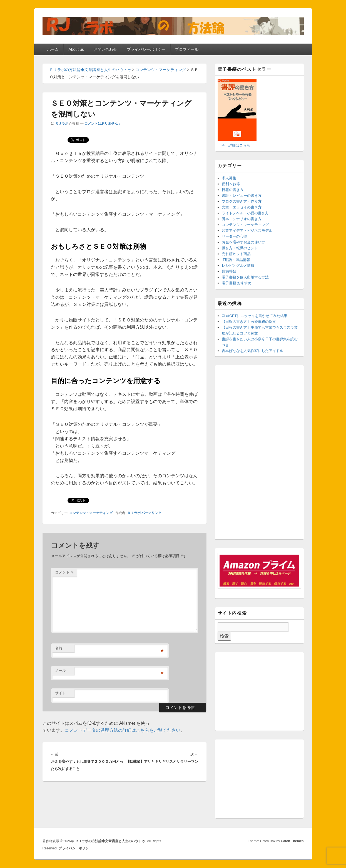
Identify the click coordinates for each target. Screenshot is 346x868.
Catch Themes (292, 841)
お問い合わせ (105, 49)
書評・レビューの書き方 (242, 196)
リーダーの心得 (234, 236)
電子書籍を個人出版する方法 (245, 277)
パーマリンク (151, 513)
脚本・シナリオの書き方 (242, 219)
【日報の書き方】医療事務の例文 (249, 322)
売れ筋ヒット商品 (236, 254)
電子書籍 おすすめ (237, 283)
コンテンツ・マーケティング (91, 513)
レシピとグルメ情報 (238, 266)
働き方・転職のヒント (240, 248)
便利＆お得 (231, 184)
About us (76, 49)
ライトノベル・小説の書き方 (245, 213)
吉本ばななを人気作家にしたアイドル (252, 351)
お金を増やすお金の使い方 (243, 242)
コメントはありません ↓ (102, 124)
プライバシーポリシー (146, 49)
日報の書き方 (233, 190)
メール (60, 671)
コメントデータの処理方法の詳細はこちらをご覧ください (123, 730)
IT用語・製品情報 (236, 260)
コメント (65, 572)
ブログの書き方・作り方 (242, 201)
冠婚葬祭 (229, 271)
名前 (59, 648)
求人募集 (229, 178)
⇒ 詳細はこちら (236, 145)
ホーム (53, 49)
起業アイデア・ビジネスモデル (247, 231)
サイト (60, 693)
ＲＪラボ (62, 124)
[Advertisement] (259, 453)
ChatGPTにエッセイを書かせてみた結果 (255, 316)
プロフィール (187, 49)
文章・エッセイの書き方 (242, 207)
